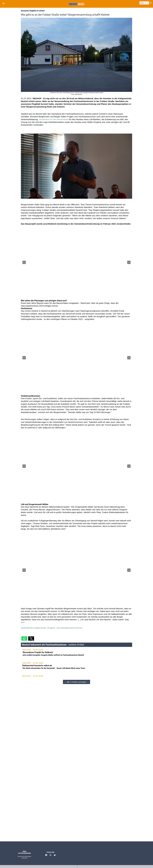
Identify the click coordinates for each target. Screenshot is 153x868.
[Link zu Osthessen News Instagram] (50, 856)
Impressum (24, 858)
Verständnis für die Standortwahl (54, 119)
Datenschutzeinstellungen (24, 856)
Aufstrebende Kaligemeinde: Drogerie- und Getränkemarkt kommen (52, 628)
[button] (4, 4)
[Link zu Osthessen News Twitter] (55, 856)
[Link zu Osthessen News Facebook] (46, 856)
